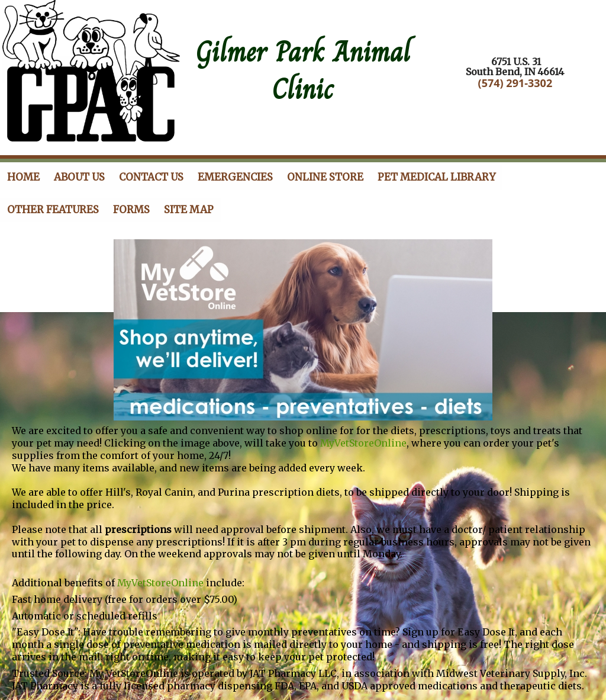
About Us (79, 177)
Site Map (189, 210)
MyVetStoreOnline (363, 443)
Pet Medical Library (436, 177)
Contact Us (151, 177)
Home (23, 177)
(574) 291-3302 (515, 83)
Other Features (53, 210)
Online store (325, 177)
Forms (131, 210)
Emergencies (235, 177)
